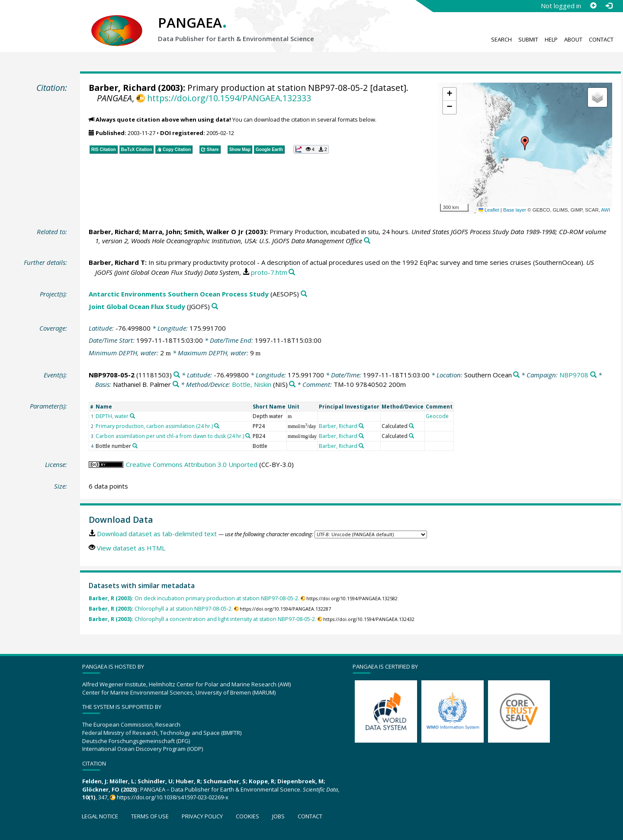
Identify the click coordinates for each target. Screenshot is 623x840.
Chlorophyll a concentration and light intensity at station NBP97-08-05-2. (202, 619)
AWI (605, 210)
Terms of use (150, 816)
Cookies (247, 816)
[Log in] (609, 6)
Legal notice (100, 816)
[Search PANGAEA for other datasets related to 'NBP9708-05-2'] (177, 375)
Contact (601, 39)
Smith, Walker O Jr (214, 232)
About (573, 39)
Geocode (437, 416)
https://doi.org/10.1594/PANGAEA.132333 (229, 98)
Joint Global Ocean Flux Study (137, 306)
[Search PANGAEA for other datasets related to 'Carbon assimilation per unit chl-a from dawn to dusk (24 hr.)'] (248, 436)
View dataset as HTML (131, 548)
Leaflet (489, 210)
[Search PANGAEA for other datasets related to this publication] (367, 241)
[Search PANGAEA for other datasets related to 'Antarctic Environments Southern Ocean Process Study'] (304, 294)
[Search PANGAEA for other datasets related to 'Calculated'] (411, 426)
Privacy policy (202, 816)
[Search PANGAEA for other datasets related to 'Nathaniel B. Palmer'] (176, 385)
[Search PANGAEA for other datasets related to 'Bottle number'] (135, 446)
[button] (525, 143)
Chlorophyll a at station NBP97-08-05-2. (161, 609)
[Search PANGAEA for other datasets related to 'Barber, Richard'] (361, 426)
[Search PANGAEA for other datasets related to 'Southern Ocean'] (516, 375)
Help (551, 39)
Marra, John (161, 232)
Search (501, 39)
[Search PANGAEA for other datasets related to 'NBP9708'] (593, 375)
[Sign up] (593, 6)
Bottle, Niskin (252, 384)
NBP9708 (574, 375)
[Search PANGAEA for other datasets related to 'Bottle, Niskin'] (292, 385)
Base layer (515, 210)
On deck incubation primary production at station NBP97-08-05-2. (194, 598)
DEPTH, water (112, 416)
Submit (528, 39)
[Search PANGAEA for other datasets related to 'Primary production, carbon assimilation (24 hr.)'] (217, 426)
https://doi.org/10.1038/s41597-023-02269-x (173, 797)
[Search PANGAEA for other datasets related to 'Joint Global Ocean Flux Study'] (215, 307)
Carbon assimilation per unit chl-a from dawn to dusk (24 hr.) (170, 436)
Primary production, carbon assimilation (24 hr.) (154, 426)
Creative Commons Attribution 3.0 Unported (192, 464)
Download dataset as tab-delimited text (157, 534)
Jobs (278, 816)
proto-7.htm (269, 272)
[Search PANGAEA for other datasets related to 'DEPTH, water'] (132, 416)
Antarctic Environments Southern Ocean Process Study (179, 294)
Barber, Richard (122, 88)
